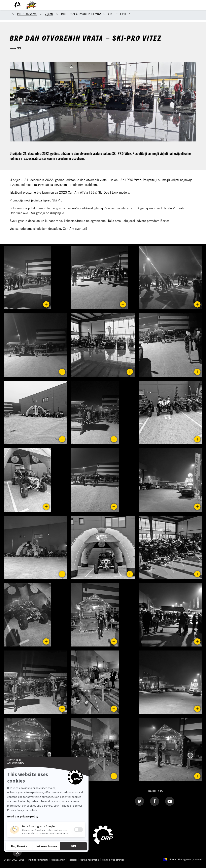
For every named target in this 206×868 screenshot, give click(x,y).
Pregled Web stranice (113, 860)
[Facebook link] (155, 801)
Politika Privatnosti (38, 860)
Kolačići (73, 860)
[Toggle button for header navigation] (5, 5)
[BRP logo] (18, 5)
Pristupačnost (58, 860)
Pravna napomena (89, 860)
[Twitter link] (140, 801)
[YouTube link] (170, 801)
